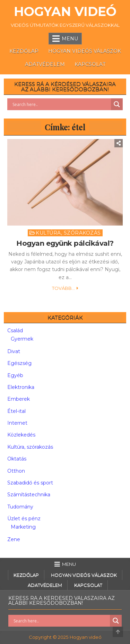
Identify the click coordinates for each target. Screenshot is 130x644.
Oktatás (17, 459)
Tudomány (20, 507)
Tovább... (63, 288)
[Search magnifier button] (117, 104)
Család (15, 331)
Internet (17, 423)
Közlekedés (21, 435)
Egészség (19, 363)
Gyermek (22, 339)
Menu (70, 39)
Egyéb (15, 375)
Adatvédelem (45, 64)
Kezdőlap (24, 51)
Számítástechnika (29, 495)
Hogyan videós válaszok (85, 51)
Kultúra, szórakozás (68, 233)
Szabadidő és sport (30, 483)
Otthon (16, 471)
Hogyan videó (65, 11)
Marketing (23, 527)
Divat (14, 351)
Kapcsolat (90, 64)
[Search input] (61, 104)
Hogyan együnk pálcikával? (65, 243)
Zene (14, 539)
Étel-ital (16, 411)
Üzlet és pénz (24, 519)
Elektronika (21, 387)
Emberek (19, 399)
